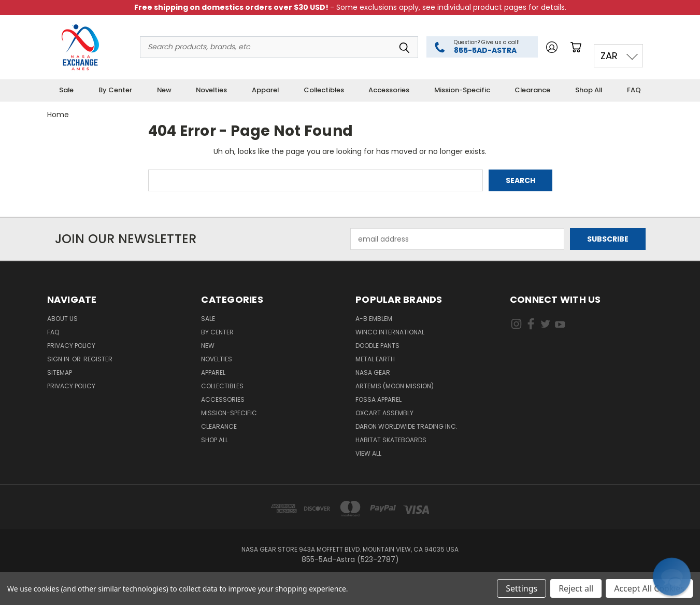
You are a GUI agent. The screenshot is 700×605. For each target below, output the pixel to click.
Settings (522, 588)
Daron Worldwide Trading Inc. (406, 426)
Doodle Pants (377, 346)
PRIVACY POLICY (71, 386)
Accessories (389, 90)
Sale (66, 90)
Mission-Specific (462, 90)
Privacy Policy (71, 346)
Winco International (390, 332)
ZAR (609, 56)
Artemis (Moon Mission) (395, 386)
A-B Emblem (374, 319)
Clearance (532, 90)
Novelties (211, 90)
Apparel (265, 90)
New (164, 90)
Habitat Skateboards (391, 440)
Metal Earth (375, 359)
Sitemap (60, 372)
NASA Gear (373, 372)
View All (368, 453)
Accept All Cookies (649, 588)
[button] (672, 577)
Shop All (589, 90)
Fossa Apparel (378, 399)
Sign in (59, 359)
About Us (62, 319)
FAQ (634, 90)
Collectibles (324, 90)
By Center (115, 90)
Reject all (576, 588)
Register (98, 359)
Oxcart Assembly (384, 413)
